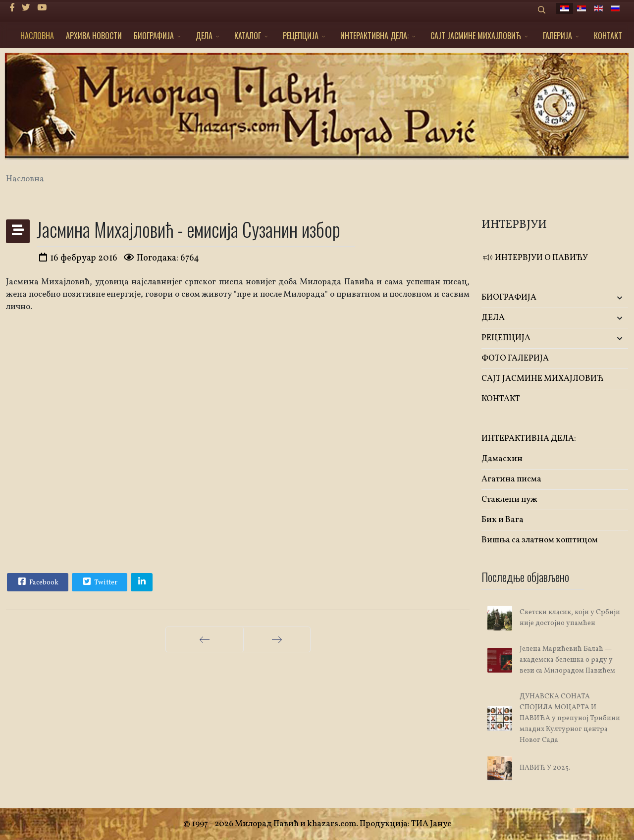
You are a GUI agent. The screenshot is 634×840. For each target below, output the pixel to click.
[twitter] (26, 8)
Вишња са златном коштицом (540, 540)
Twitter (99, 581)
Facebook (37, 581)
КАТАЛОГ (248, 36)
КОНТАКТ (608, 36)
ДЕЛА (204, 36)
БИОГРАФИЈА (154, 36)
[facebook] (12, 8)
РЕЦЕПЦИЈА (301, 36)
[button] (604, 298)
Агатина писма (511, 479)
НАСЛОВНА (37, 36)
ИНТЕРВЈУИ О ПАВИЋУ (535, 258)
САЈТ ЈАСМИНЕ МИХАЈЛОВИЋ (476, 36)
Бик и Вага (502, 520)
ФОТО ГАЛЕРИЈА (515, 358)
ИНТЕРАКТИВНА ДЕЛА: (374, 36)
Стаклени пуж (509, 499)
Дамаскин (502, 459)
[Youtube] (42, 8)
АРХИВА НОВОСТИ (94, 36)
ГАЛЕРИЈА (557, 36)
